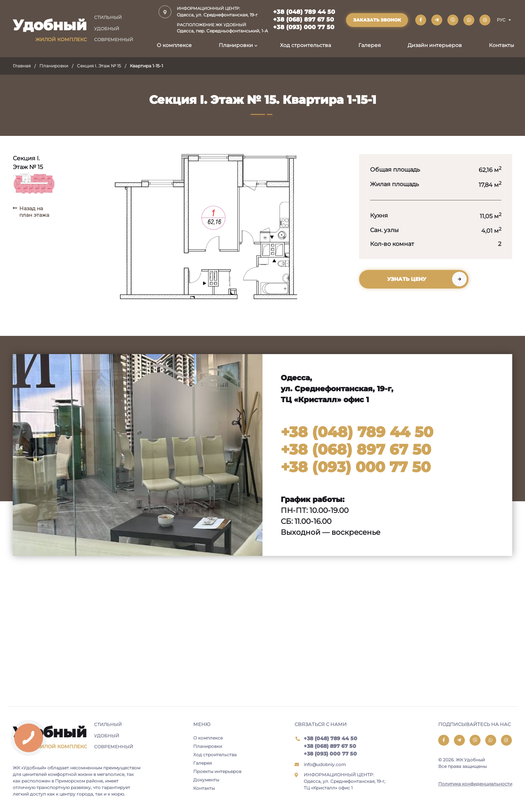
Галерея (370, 45)
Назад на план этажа (34, 212)
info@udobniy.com (325, 764)
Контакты (501, 45)
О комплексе (174, 45)
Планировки (236, 45)
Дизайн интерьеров (435, 45)
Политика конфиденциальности (475, 784)
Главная (22, 66)
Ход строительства (306, 45)
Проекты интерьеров (217, 771)
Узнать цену (407, 279)
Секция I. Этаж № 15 (99, 66)
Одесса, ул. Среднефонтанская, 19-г (222, 11)
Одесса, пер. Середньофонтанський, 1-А (222, 28)
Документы (206, 780)
